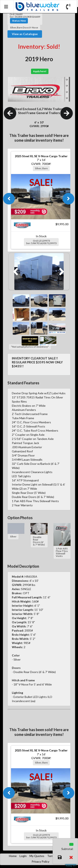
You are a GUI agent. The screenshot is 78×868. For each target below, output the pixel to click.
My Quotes (37, 856)
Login (23, 856)
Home (13, 856)
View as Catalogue (25, 34)
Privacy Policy (40, 861)
